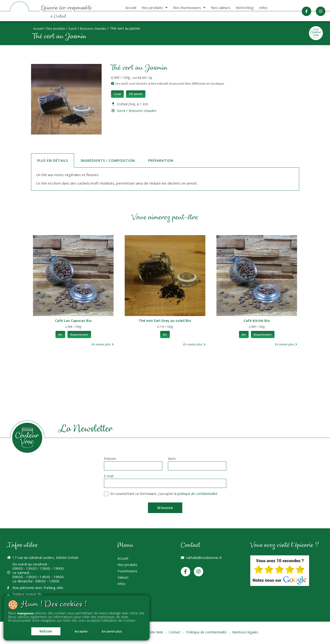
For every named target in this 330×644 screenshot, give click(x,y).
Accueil (131, 8)
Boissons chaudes (99, 28)
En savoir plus (116, 631)
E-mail (109, 477)
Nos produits (155, 8)
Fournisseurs (128, 575)
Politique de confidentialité (208, 634)
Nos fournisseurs (189, 8)
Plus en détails (53, 160)
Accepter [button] (81, 631)
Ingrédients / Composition (110, 160)
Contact (174, 634)
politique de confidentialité (199, 495)
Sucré (76, 28)
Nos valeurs (221, 8)
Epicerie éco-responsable (69, 8)
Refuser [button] (41, 630)
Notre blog (245, 8)
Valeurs (124, 582)
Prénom (110, 459)
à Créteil (60, 16)
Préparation (164, 160)
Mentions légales (249, 634)
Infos (263, 8)
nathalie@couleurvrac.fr (205, 559)
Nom (172, 459)
